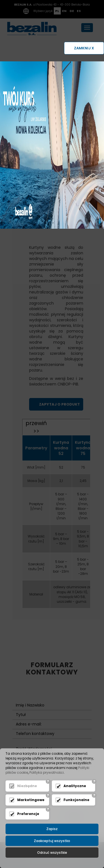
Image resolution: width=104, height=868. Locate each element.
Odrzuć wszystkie (52, 853)
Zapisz (52, 829)
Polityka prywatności (47, 772)
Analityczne (75, 786)
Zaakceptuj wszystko (52, 841)
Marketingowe (31, 800)
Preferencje (28, 814)
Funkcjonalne (76, 800)
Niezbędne (27, 786)
